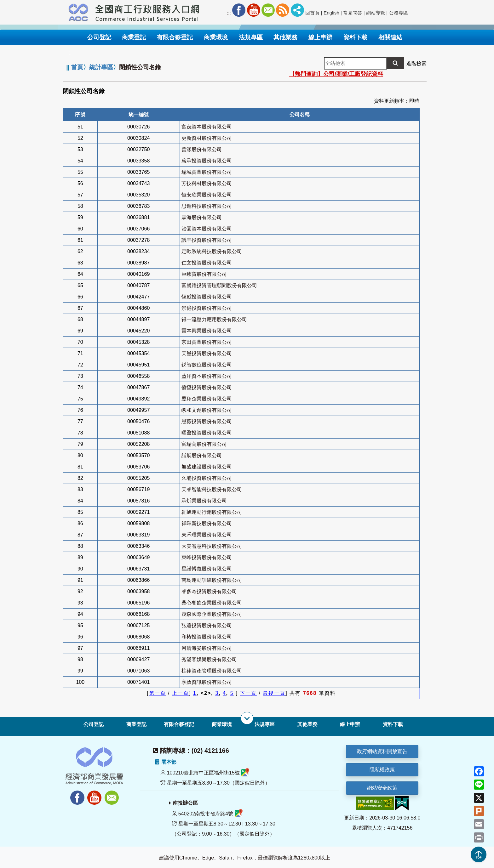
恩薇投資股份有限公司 (207, 421)
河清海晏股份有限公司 (207, 648)
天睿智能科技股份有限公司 (212, 489)
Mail (268, 10)
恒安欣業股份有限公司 (207, 195)
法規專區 (265, 724)
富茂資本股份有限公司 (207, 127)
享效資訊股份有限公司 (207, 682)
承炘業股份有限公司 (204, 501)
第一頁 (158, 693)
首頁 (77, 67)
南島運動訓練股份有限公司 (212, 580)
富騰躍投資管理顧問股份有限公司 (219, 285)
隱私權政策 (382, 770)
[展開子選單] (247, 718)
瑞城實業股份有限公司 (207, 172)
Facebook (239, 10)
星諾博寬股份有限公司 (207, 569)
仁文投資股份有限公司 (207, 263)
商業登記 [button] (134, 37)
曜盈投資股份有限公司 (207, 433)
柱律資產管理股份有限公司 (212, 671)
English (331, 13)
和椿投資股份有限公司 (207, 637)
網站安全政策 (382, 788)
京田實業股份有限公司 (207, 342)
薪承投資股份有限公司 (207, 161)
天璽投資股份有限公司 (207, 353)
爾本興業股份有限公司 (207, 331)
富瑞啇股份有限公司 (204, 444)
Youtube (254, 10)
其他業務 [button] (285, 37)
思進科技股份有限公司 (207, 206)
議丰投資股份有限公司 (207, 240)
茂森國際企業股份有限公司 (212, 614)
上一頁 (181, 693)
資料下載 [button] (355, 37)
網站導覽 (376, 13)
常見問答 (353, 13)
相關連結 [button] (390, 37)
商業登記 (136, 724)
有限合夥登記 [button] (175, 37)
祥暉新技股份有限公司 (207, 523)
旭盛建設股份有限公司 (207, 467)
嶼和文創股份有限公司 (207, 410)
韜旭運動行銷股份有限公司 (212, 512)
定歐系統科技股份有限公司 (212, 251)
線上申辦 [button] (320, 37)
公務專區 (399, 13)
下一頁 (248, 693)
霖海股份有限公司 (202, 217)
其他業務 (307, 724)
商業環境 (222, 724)
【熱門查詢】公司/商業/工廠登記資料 (336, 74)
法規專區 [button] (251, 37)
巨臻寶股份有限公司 (204, 274)
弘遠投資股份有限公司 (207, 625)
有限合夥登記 (179, 724)
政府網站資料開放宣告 (382, 751)
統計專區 (101, 67)
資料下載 (393, 724)
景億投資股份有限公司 (207, 308)
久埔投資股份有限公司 (207, 478)
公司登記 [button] (99, 37)
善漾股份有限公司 (202, 149)
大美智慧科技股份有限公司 (212, 546)
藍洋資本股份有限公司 (207, 376)
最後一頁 (274, 693)
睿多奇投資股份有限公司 (209, 591)
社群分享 (297, 10)
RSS (283, 10)
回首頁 (312, 13)
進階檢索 (416, 63)
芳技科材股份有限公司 (207, 183)
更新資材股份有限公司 (207, 138)
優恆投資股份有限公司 (207, 387)
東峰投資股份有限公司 (207, 557)
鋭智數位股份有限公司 (207, 365)
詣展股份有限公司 (202, 455)
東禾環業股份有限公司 (207, 535)
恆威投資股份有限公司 (207, 297)
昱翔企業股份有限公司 (207, 399)
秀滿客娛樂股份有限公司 (209, 659)
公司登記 (94, 724)
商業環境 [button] (216, 37)
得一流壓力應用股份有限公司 (214, 319)
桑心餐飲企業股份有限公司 (212, 603)
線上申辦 (350, 724)
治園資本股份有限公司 (207, 229)
